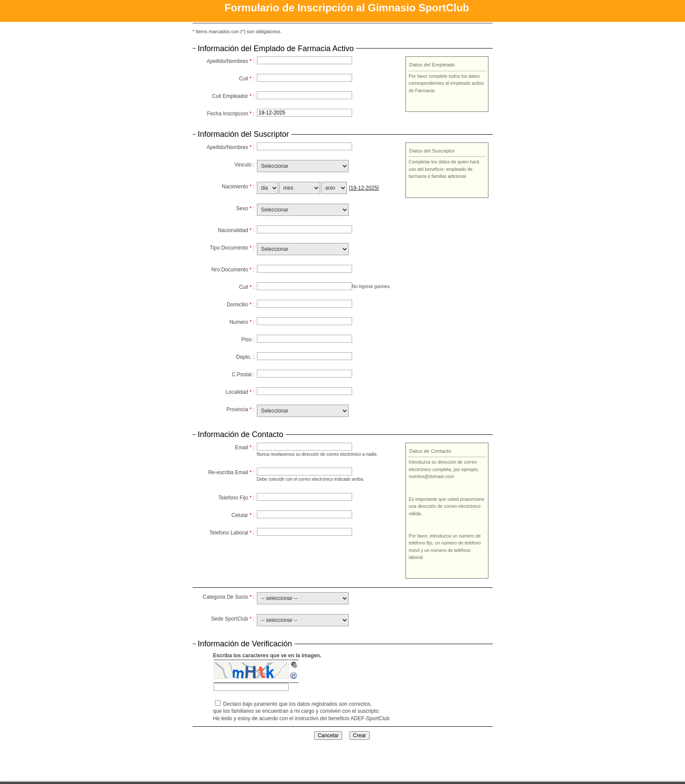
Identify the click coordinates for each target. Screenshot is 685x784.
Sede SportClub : (233, 619)
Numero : (242, 322)
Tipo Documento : (232, 248)
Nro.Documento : (233, 270)
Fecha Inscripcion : (231, 114)
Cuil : (247, 79)
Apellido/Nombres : (230, 61)
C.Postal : (243, 375)
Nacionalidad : (236, 230)
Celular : (243, 515)
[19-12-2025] (364, 188)
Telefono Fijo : (237, 498)
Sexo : (245, 208)
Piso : (248, 340)
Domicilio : (240, 305)
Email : (245, 448)
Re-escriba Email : (231, 472)
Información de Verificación (245, 644)
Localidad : (240, 392)
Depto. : (245, 357)
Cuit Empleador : (233, 96)
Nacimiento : (238, 187)
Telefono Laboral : (232, 533)
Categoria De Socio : (229, 597)
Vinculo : (245, 165)
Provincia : (240, 409)
